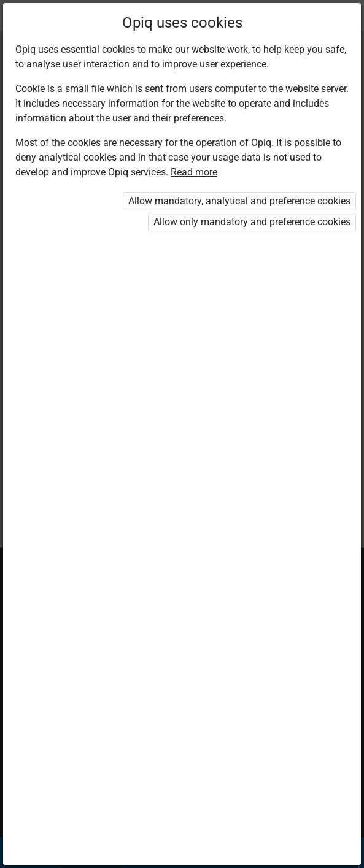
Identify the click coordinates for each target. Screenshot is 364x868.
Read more (194, 172)
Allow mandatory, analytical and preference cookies (239, 201)
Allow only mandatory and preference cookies (252, 222)
